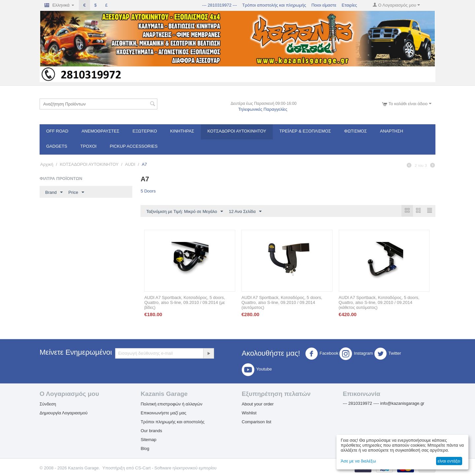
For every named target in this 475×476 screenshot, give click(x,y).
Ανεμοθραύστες (100, 131)
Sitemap (148, 440)
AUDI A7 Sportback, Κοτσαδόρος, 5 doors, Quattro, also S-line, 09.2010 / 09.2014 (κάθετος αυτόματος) (379, 303)
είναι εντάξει (449, 461)
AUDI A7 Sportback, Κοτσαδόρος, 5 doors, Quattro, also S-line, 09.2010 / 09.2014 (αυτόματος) (282, 303)
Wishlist (249, 413)
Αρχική (47, 164)
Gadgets (57, 146)
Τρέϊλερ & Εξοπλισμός (305, 131)
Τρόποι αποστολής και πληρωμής (274, 5)
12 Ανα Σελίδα (245, 212)
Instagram (356, 354)
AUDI (130, 164)
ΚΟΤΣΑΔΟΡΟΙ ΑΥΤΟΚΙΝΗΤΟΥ (237, 131)
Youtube (257, 370)
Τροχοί (89, 146)
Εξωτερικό (145, 131)
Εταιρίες (349, 5)
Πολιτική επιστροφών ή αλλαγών (171, 404)
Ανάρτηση (392, 131)
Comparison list (257, 422)
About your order (258, 404)
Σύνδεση (48, 404)
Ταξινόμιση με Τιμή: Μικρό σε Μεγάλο (185, 212)
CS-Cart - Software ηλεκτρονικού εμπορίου (176, 468)
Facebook (322, 354)
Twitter (388, 354)
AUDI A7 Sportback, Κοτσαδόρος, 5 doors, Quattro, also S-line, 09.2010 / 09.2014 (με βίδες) (185, 303)
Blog (145, 449)
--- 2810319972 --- (220, 5)
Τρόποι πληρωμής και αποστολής (173, 422)
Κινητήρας (182, 131)
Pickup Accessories (134, 146)
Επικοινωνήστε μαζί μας (163, 413)
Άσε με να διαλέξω (358, 461)
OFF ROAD (57, 131)
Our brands (151, 431)
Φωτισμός (355, 131)
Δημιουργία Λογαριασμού (63, 413)
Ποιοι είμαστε (324, 5)
